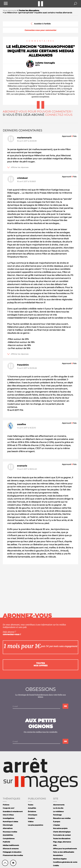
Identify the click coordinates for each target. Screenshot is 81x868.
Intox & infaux (8, 815)
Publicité (6, 842)
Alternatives (8, 828)
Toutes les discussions (62, 839)
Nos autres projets (60, 828)
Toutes (31, 805)
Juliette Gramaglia (45, 63)
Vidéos (31, 822)
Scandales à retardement (13, 811)
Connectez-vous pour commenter (40, 30)
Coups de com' (9, 808)
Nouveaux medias (10, 832)
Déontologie (8, 825)
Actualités (32, 808)
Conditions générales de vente (65, 862)
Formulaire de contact (62, 835)
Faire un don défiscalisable (64, 852)
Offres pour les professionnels (65, 849)
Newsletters (58, 855)
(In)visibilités (8, 835)
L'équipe (56, 825)
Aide (55, 845)
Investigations (8, 818)
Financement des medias (13, 855)
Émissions (32, 811)
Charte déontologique (62, 832)
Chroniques (33, 815)
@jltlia (37, 65)
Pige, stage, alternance (62, 842)
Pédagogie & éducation (12, 852)
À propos (57, 822)
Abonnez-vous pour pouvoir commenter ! (38, 112)
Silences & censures (11, 849)
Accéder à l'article (40, 24)
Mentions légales (60, 859)
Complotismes (9, 839)
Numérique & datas (10, 822)
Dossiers (31, 818)
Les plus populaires (35, 825)
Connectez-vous (59, 115)
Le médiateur (58, 811)
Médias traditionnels (11, 845)
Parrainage (57, 815)
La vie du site (58, 808)
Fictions (6, 805)
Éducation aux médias (62, 818)
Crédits (56, 866)
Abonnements (59, 805)
